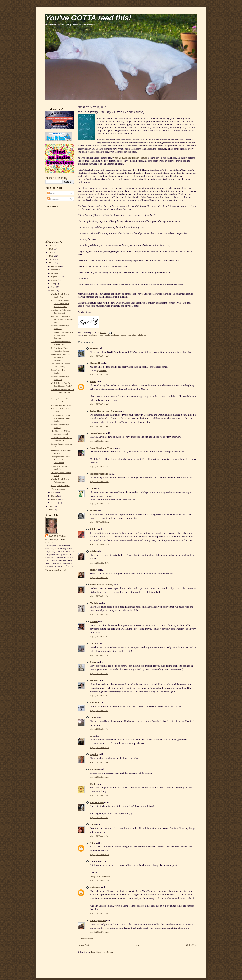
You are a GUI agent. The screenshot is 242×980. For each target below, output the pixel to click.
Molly (93, 381)
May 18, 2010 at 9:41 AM (99, 482)
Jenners (94, 680)
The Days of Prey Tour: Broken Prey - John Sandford (61, 418)
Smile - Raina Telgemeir (61, 405)
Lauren (94, 621)
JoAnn (93, 348)
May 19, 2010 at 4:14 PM (99, 836)
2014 (51, 249)
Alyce (93, 825)
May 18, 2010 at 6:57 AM (99, 374)
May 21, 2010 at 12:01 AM (100, 880)
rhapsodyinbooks (99, 474)
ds (91, 736)
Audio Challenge (112, 335)
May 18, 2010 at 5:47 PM (99, 637)
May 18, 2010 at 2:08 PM (99, 596)
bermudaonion (98, 433)
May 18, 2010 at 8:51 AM (99, 404)
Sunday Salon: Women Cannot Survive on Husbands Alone (60, 303)
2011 (51, 259)
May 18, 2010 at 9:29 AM (99, 426)
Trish (93, 784)
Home (138, 945)
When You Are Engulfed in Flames (130, 158)
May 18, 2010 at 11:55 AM (100, 544)
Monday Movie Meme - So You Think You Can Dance (62, 392)
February (55, 499)
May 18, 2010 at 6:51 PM (99, 674)
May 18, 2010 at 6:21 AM (99, 356)
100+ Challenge (90, 335)
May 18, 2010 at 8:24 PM (99, 696)
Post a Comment (87, 939)
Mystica (94, 754)
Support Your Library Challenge (133, 335)
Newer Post (83, 945)
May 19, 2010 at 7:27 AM (99, 777)
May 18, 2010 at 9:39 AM (99, 467)
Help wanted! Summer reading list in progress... (60, 357)
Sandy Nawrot (58, 536)
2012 (51, 256)
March (54, 496)
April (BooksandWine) (102, 448)
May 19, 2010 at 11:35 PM (99, 855)
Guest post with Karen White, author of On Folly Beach (61, 460)
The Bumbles (97, 802)
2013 (51, 252)
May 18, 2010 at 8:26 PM (99, 711)
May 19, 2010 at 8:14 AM (99, 795)
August (55, 280)
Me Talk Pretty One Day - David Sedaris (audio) (111, 112)
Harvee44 (95, 363)
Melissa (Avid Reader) (101, 585)
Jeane (93, 511)
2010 (51, 263)
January (55, 503)
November (56, 270)
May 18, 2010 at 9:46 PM (99, 729)
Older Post (191, 945)
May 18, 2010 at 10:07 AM (100, 504)
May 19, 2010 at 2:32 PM (99, 818)
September (56, 277)
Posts (51, 193)
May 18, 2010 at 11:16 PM (99, 748)
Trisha (93, 551)
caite (92, 488)
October (55, 273)
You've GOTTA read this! (88, 18)
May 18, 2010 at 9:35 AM (99, 441)
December (56, 266)
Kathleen (95, 703)
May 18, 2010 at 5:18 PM (99, 614)
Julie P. (94, 570)
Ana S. (93, 643)
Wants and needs (58, 489)
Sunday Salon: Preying (60, 485)
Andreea (94, 769)
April (54, 492)
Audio (101, 335)
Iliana (93, 662)
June (53, 287)
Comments (53, 199)
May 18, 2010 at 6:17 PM (99, 655)
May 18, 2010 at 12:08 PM (99, 563)
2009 (51, 506)
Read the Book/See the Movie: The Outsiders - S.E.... (62, 319)
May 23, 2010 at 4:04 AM (99, 932)
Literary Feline (98, 920)
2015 (51, 245)
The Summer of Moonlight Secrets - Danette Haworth (62, 335)
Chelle (93, 717)
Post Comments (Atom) (103, 952)
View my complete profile (56, 570)
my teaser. (102, 370)
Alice (92, 843)
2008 (51, 510)
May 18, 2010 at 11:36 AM (100, 522)
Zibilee (93, 529)
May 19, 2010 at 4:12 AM (99, 762)
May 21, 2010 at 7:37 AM (99, 913)
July (53, 284)
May (53, 291)
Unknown (95, 887)
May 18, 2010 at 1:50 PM (99, 578)
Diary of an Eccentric (100, 876)
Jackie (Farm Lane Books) (104, 411)
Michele (94, 603)
